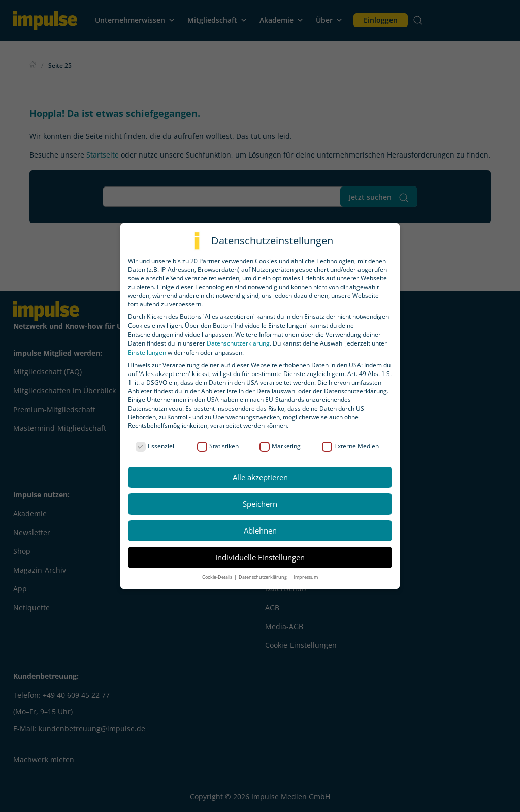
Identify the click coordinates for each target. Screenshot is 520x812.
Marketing (280, 446)
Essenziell (156, 446)
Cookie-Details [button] (218, 577)
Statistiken (218, 446)
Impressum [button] (306, 577)
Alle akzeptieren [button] (260, 477)
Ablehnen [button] (260, 530)
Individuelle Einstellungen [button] (260, 557)
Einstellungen (147, 352)
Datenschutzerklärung (238, 343)
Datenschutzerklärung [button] (263, 577)
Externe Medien (350, 446)
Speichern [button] (260, 504)
